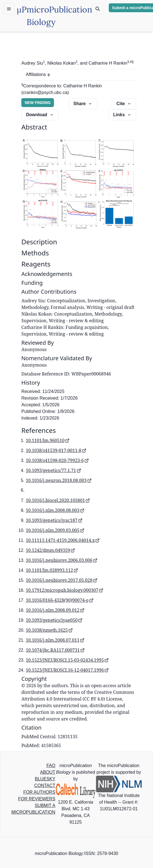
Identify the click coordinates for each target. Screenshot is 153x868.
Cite (124, 104)
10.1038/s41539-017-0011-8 (56, 450)
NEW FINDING (38, 103)
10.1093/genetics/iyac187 (54, 520)
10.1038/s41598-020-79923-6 (57, 460)
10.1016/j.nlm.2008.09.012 (55, 610)
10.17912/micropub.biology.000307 (64, 590)
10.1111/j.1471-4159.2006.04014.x (63, 540)
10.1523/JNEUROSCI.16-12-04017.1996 (67, 670)
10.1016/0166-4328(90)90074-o (60, 600)
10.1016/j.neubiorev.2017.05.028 (62, 580)
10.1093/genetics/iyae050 (54, 620)
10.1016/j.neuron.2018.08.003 (59, 480)
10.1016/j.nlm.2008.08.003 (55, 510)
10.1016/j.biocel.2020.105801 (58, 500)
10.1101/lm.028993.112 (52, 570)
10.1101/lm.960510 (48, 440)
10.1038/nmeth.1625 (49, 630)
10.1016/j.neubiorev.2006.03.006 (62, 560)
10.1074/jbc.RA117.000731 (55, 650)
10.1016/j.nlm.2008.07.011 (55, 640)
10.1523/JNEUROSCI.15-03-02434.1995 (67, 660)
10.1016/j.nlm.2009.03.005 (55, 530)
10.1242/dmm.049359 (50, 550)
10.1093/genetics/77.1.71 (53, 470)
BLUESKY (45, 779)
